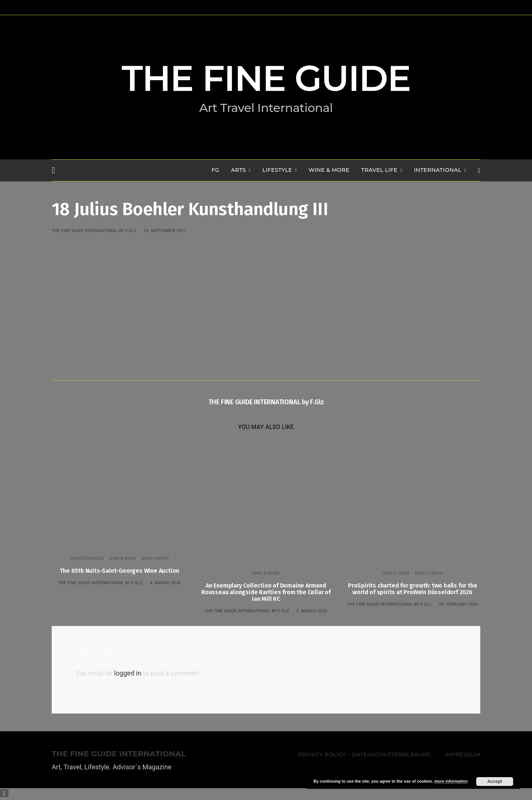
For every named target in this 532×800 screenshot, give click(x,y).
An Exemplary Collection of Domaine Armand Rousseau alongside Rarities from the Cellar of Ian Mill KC (266, 592)
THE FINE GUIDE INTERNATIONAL (119, 754)
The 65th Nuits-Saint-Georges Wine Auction (119, 571)
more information (451, 781)
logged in (128, 673)
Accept (495, 782)
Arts (239, 170)
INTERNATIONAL (437, 170)
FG (216, 170)
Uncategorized (87, 559)
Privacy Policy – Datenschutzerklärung (365, 755)
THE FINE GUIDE (266, 78)
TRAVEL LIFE (379, 170)
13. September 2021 (165, 231)
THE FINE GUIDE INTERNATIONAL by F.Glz (94, 231)
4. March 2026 (166, 583)
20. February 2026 (458, 604)
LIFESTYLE (277, 170)
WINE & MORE (329, 170)
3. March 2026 (312, 611)
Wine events (155, 559)
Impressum (463, 755)
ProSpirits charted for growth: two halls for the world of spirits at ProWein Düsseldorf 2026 (412, 589)
